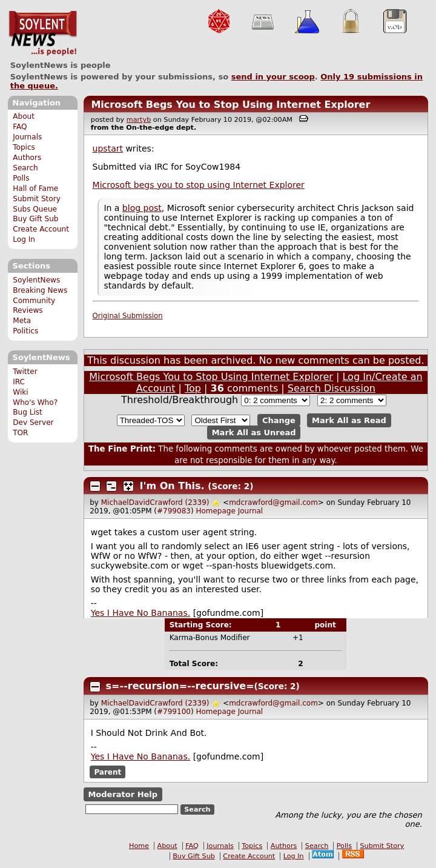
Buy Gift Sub (35, 219)
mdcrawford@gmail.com (273, 502)
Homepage (215, 511)
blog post (142, 208)
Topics (24, 147)
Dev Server (33, 422)
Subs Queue (35, 209)
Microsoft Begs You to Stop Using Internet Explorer (230, 105)
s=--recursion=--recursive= (180, 686)
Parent (107, 772)
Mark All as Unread (254, 432)
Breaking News (40, 290)
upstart (108, 149)
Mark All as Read (349, 420)
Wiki (20, 392)
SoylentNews (43, 33)
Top (193, 388)
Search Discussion (332, 388)
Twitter (25, 372)
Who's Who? (35, 402)
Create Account (41, 229)
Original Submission (128, 316)
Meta (22, 321)
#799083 (174, 511)
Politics (25, 331)
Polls (21, 178)
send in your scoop (273, 77)
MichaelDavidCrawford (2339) (155, 502)
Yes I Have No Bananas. (140, 613)
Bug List (28, 412)
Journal (251, 511)
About (24, 116)
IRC (19, 382)
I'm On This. (172, 486)
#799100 (174, 712)
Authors (27, 158)
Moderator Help (123, 794)
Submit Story (37, 199)
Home (139, 846)
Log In (24, 239)
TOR (20, 433)
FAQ (20, 127)
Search (25, 168)
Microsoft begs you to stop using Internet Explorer (199, 185)
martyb (139, 120)
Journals (27, 137)
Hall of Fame (35, 189)
